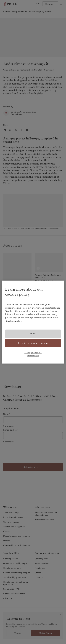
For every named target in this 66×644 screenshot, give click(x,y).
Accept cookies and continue (33, 343)
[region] (33, 322)
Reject (33, 334)
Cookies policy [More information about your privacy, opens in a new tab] (14, 321)
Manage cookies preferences (33, 354)
